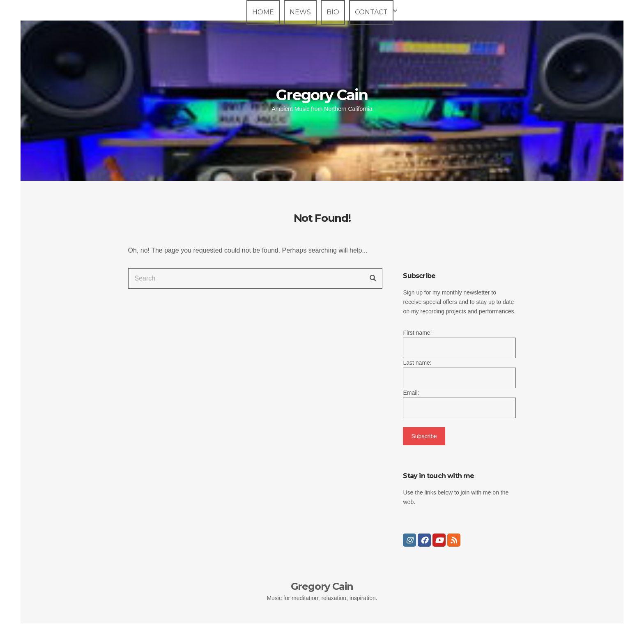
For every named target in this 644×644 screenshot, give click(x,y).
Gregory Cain (322, 95)
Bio (333, 12)
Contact (371, 12)
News (300, 12)
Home (263, 12)
